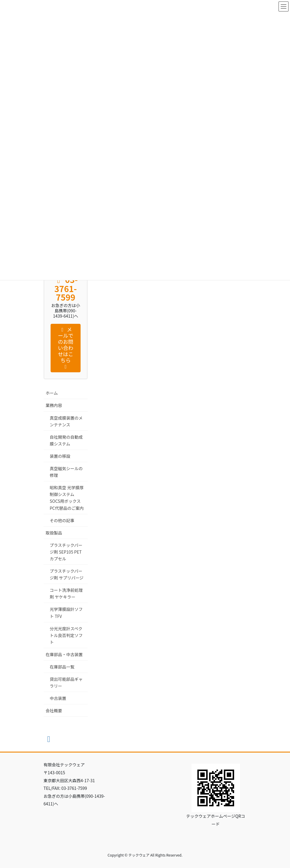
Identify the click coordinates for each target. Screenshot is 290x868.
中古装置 (58, 698)
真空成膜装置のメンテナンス (66, 421)
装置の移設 (60, 456)
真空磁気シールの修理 (66, 472)
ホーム (52, 393)
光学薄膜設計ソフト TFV (66, 613)
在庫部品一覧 (62, 667)
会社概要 (54, 711)
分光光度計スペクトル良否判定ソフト (66, 635)
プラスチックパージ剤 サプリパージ (67, 574)
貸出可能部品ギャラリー (66, 682)
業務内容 (54, 405)
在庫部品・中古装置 (64, 654)
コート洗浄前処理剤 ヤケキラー (66, 593)
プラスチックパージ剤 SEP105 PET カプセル (66, 552)
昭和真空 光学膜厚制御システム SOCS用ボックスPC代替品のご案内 (67, 498)
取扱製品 (54, 533)
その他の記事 (62, 520)
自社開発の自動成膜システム (66, 440)
